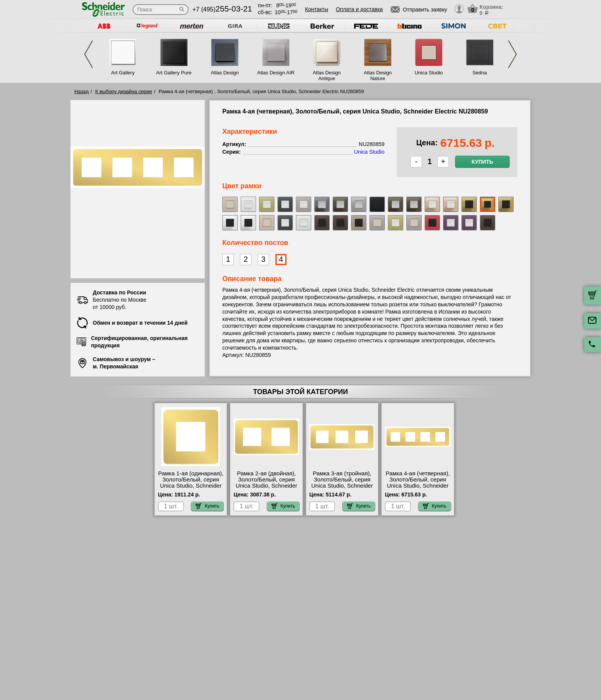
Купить (482, 162)
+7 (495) (222, 9)
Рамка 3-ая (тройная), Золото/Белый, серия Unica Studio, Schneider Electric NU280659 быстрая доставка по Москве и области (342, 489)
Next (512, 54)
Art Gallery (123, 73)
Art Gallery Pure (174, 73)
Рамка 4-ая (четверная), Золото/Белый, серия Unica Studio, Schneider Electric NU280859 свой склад (418, 486)
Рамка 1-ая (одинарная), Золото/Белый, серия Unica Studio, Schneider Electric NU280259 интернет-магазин (191, 486)
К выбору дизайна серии (124, 91)
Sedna (480, 73)
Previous (89, 54)
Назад (81, 91)
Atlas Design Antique (327, 76)
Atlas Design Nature (378, 76)
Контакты (317, 9)
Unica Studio (429, 73)
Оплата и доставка (359, 9)
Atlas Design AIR (276, 73)
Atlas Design (225, 73)
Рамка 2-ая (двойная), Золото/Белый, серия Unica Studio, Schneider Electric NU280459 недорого (267, 486)
